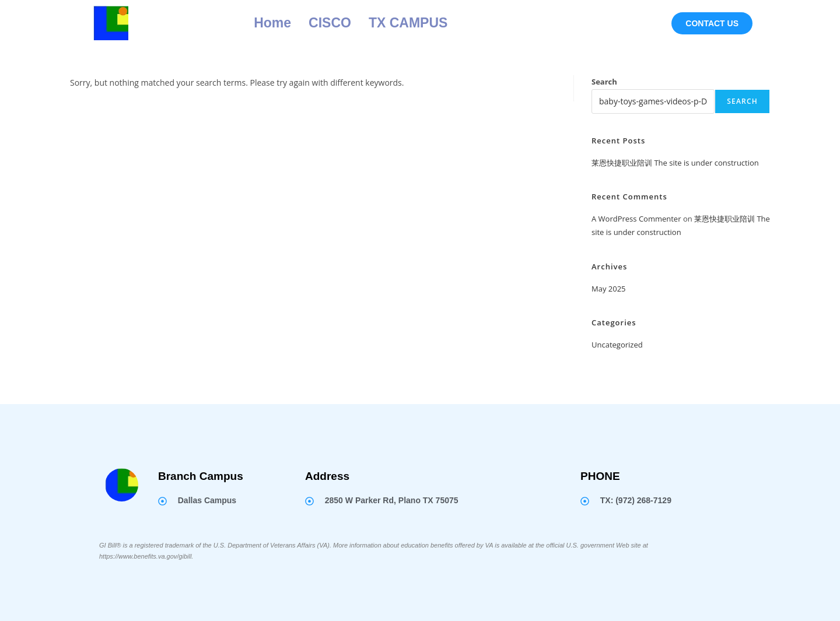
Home (272, 23)
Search (604, 82)
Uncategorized (617, 345)
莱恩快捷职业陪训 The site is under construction (675, 163)
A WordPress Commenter (636, 219)
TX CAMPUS (408, 23)
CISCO (330, 23)
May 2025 (609, 289)
